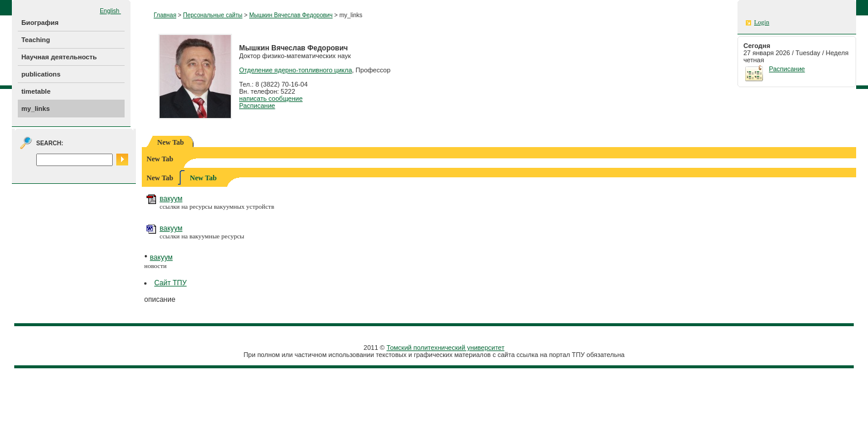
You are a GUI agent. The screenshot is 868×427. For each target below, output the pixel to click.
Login (762, 22)
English (110, 11)
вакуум (171, 199)
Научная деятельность (59, 57)
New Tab (203, 178)
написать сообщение (271, 98)
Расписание (257, 106)
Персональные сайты (212, 15)
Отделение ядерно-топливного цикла (295, 70)
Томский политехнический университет (446, 348)
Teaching (36, 40)
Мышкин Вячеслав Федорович (291, 15)
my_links (36, 109)
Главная (165, 15)
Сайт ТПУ (171, 283)
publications (41, 74)
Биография (40, 23)
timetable (36, 91)
